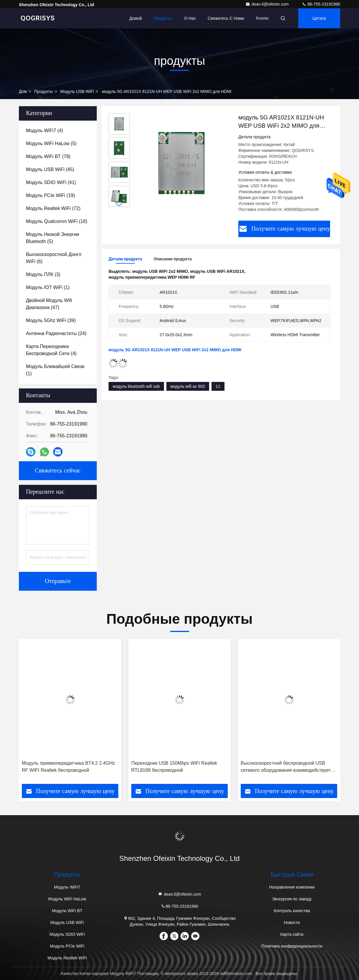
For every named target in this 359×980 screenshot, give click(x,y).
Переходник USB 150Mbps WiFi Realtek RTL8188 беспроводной (174, 767)
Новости (292, 922)
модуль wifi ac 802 (188, 386)
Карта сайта (292, 934)
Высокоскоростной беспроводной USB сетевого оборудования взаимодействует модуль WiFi (286, 767)
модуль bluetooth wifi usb (136, 386)
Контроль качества (292, 911)
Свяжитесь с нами (226, 18)
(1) (48, 287)
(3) (43, 274)
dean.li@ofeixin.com (268, 4)
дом (23, 91)
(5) (51, 143)
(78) (48, 156)
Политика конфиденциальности (292, 946)
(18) (57, 221)
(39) (51, 320)
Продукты (163, 18)
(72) (53, 208)
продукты (44, 91)
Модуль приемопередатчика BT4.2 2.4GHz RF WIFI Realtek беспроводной (68, 767)
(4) (45, 130)
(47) (49, 304)
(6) (54, 258)
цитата (319, 18)
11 (218, 386)
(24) (56, 333)
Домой (136, 18)
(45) (50, 169)
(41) (51, 182)
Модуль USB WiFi (77, 91)
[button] (119, 205)
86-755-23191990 (321, 4)
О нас (190, 18)
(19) (50, 195)
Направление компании (292, 887)
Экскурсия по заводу (292, 899)
